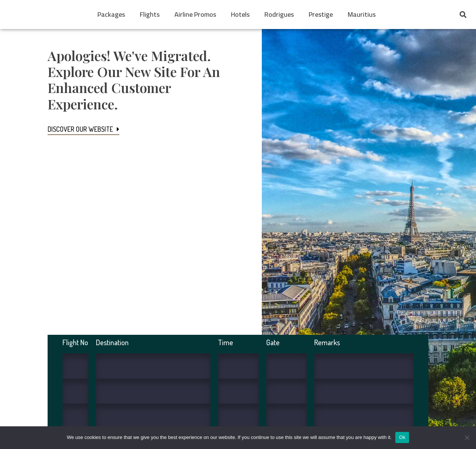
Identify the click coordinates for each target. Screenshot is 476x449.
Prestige (321, 14)
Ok (402, 437)
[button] (463, 15)
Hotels (240, 14)
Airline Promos (195, 14)
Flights (150, 14)
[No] (467, 437)
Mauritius (362, 14)
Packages (111, 14)
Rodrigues (279, 14)
